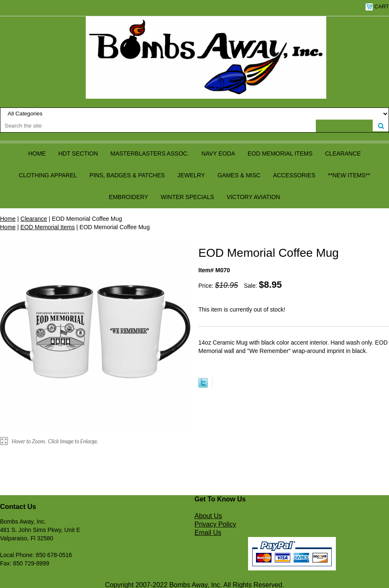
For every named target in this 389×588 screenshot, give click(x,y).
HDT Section (78, 153)
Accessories (294, 175)
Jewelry (191, 175)
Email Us (208, 533)
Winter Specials (187, 197)
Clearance (343, 153)
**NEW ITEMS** (349, 175)
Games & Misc (239, 175)
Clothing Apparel (48, 175)
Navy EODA (218, 153)
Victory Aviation (253, 197)
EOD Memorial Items (280, 153)
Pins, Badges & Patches (127, 175)
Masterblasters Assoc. (150, 153)
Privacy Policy (215, 524)
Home (37, 153)
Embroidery (128, 197)
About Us (208, 516)
